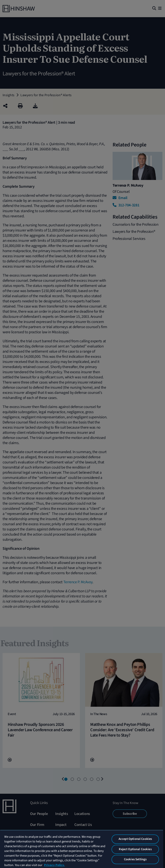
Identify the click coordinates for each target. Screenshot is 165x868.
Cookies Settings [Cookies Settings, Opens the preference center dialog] (135, 859)
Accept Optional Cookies (135, 839)
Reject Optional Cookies (135, 849)
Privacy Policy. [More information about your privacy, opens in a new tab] (54, 865)
